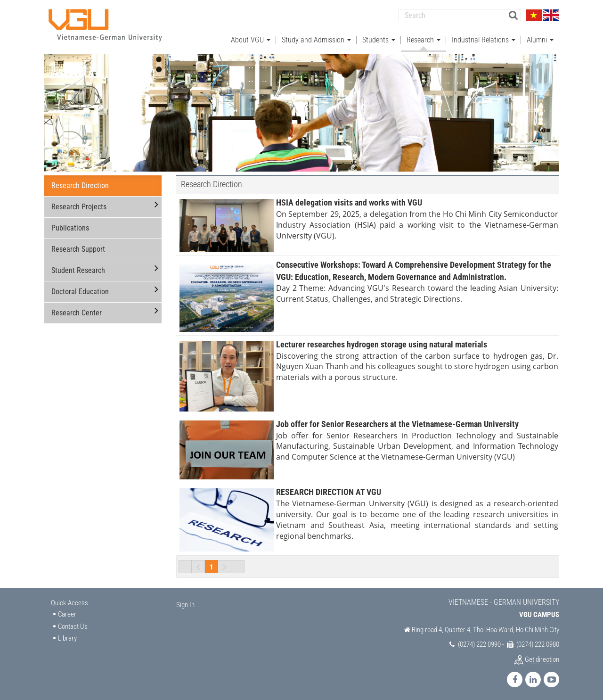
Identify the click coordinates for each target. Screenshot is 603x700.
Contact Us (73, 625)
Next (225, 565)
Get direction (542, 658)
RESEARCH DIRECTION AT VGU (329, 490)
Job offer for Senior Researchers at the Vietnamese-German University (397, 422)
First (185, 565)
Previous (198, 565)
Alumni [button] (540, 38)
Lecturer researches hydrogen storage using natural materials (382, 342)
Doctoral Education (80, 290)
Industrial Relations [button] (484, 38)
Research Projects (79, 205)
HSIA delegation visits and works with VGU (349, 201)
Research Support (78, 248)
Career (67, 613)
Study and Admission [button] (316, 38)
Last (238, 565)
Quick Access (69, 601)
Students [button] (379, 38)
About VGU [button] (251, 38)
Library (67, 636)
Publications (70, 226)
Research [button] (424, 38)
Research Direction (80, 184)
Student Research (78, 269)
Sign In (185, 603)
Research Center (77, 311)
